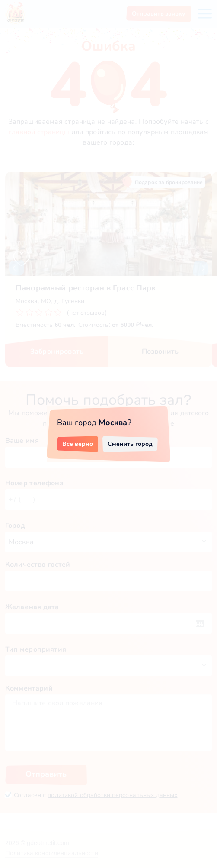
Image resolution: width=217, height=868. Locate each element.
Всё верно (78, 444)
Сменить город (130, 444)
